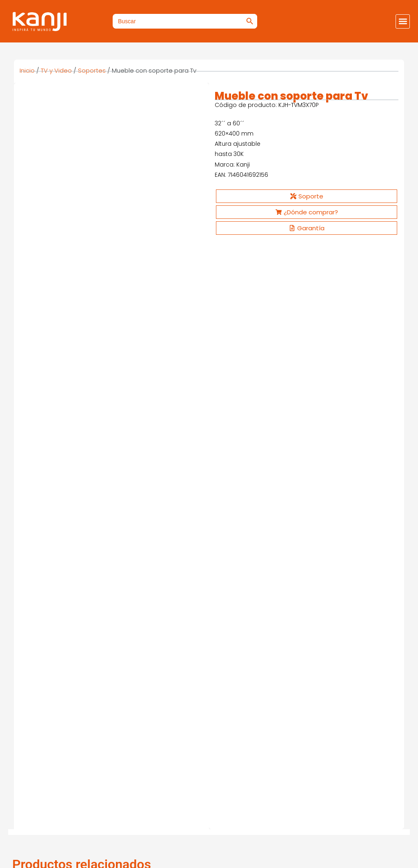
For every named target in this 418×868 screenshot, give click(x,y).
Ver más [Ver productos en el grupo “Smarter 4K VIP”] (45, 621)
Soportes (92, 70)
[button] (403, 21)
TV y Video (56, 70)
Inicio (27, 70)
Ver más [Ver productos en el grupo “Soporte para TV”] (45, 445)
